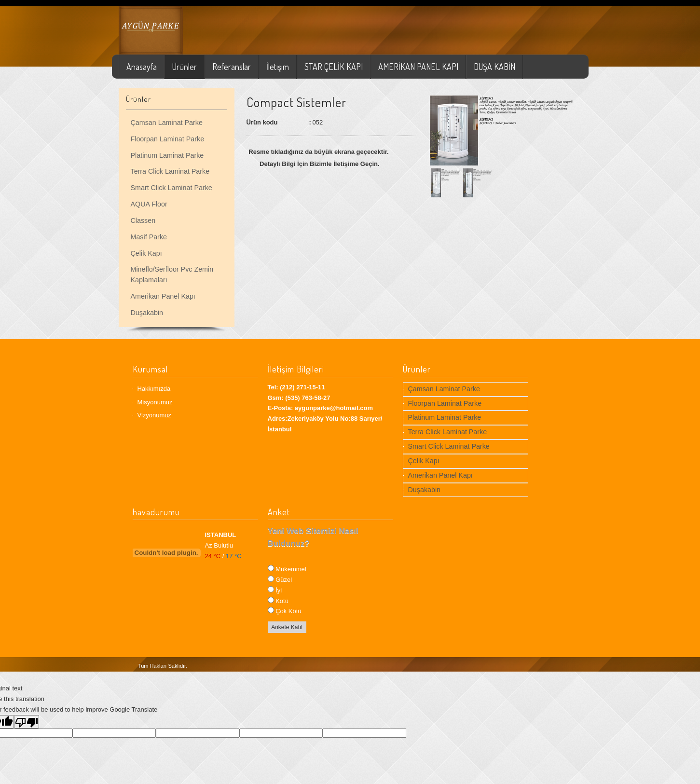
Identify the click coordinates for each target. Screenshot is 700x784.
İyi (279, 590)
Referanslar (232, 67)
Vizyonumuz (155, 415)
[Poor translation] (27, 722)
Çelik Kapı (146, 253)
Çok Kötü (288, 611)
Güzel (284, 580)
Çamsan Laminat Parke (167, 123)
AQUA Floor (149, 204)
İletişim (278, 67)
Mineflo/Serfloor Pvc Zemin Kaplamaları (172, 275)
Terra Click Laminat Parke (170, 171)
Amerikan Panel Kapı (163, 296)
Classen (143, 220)
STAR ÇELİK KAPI (334, 67)
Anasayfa (142, 67)
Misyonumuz (155, 402)
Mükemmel (291, 569)
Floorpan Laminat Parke (168, 139)
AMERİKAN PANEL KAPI (418, 67)
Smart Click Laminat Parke (172, 188)
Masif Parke (149, 237)
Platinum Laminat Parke (167, 155)
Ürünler (185, 67)
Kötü (282, 601)
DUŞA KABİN (494, 67)
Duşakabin (147, 313)
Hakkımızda (154, 389)
